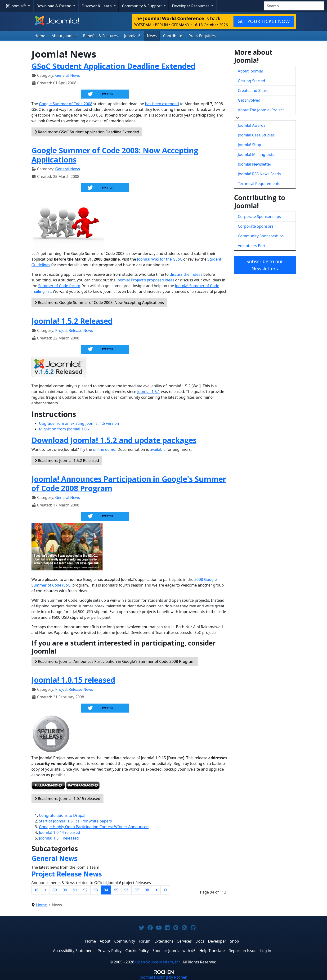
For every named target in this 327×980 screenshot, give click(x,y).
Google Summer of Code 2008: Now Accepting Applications (115, 155)
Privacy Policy (110, 951)
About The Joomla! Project (261, 110)
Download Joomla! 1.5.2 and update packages (114, 440)
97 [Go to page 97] (137, 890)
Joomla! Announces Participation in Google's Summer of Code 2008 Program (129, 483)
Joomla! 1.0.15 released (73, 680)
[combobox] (294, 6)
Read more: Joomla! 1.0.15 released (67, 799)
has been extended (162, 104)
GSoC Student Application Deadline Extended (113, 66)
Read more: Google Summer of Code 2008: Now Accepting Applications (99, 303)
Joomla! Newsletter (255, 164)
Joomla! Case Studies (256, 135)
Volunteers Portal (253, 246)
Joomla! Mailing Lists (256, 154)
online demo (104, 449)
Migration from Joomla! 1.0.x (64, 429)
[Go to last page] (165, 890)
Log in (266, 951)
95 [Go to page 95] (116, 890)
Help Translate (212, 951)
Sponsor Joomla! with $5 (174, 951)
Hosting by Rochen (163, 977)
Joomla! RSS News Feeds (259, 174)
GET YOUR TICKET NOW (264, 21)
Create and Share (253, 90)
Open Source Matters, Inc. (158, 962)
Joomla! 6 (132, 36)
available (158, 449)
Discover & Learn (97, 6)
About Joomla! (64, 36)
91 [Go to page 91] (75, 890)
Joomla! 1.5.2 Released (72, 321)
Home (40, 36)
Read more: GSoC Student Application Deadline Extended (87, 132)
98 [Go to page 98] (147, 890)
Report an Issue (242, 951)
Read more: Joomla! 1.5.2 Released (67, 461)
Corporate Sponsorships (259, 217)
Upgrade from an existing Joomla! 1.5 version (79, 423)
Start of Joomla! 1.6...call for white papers (76, 821)
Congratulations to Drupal (62, 815)
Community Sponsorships (261, 236)
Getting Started (252, 81)
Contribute (173, 36)
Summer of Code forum (59, 286)
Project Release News (74, 330)
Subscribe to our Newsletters (265, 265)
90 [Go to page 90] (65, 890)
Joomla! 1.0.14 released (60, 832)
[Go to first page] (36, 890)
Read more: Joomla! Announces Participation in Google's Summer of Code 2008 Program (115, 661)
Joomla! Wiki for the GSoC (160, 259)
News (152, 36)
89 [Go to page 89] (55, 890)
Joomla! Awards (252, 125)
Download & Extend (54, 6)
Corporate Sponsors (256, 226)
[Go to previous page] (45, 890)
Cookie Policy (137, 951)
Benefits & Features (100, 36)
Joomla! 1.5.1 (148, 392)
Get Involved (249, 100)
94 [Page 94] (106, 890)
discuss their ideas (186, 274)
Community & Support (142, 6)
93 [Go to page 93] (96, 890)
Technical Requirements (259, 184)
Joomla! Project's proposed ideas (145, 280)
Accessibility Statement (73, 951)
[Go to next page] (156, 890)
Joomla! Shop (250, 145)
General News (67, 75)
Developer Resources (191, 6)
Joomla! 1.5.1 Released (59, 838)
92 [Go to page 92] (85, 890)
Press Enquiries (202, 36)
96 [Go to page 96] (126, 890)
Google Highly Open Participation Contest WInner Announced (94, 827)
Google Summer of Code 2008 (65, 104)
